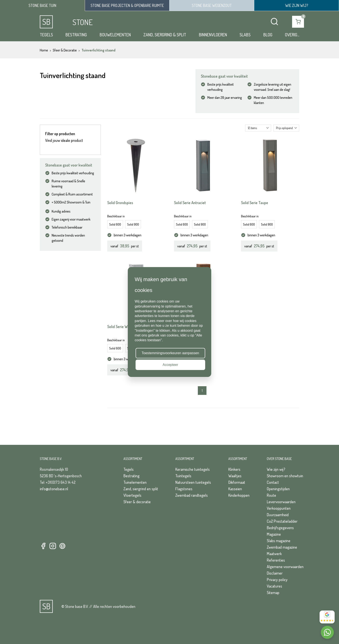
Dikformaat (237, 482)
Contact (273, 482)
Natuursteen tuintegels (193, 482)
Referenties (276, 560)
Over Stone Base (279, 459)
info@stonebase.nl (54, 489)
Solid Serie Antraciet (190, 203)
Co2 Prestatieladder (282, 521)
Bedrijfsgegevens (280, 528)
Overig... (292, 35)
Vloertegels (132, 495)
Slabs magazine (279, 541)
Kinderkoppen (239, 495)
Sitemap (273, 593)
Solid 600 (115, 224)
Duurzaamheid (278, 515)
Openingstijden (278, 489)
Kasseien (235, 489)
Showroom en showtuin (285, 476)
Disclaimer (275, 573)
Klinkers (234, 469)
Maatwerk (274, 554)
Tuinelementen (135, 482)
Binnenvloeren (213, 35)
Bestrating (76, 35)
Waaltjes (235, 476)
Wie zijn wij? (276, 469)
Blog (268, 35)
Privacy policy (277, 580)
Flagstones (184, 489)
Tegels (46, 35)
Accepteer (170, 365)
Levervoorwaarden (281, 502)
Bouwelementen (115, 35)
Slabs (245, 35)
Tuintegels (183, 476)
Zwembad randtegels (192, 495)
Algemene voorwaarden (285, 567)
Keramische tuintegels (193, 469)
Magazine (274, 534)
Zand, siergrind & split (165, 35)
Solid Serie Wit (119, 327)
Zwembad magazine (282, 547)
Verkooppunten (279, 508)
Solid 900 (133, 224)
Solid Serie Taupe (255, 203)
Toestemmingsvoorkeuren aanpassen (170, 353)
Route (271, 495)
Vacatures (274, 586)
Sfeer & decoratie (137, 502)
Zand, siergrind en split (141, 489)
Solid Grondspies (120, 203)
